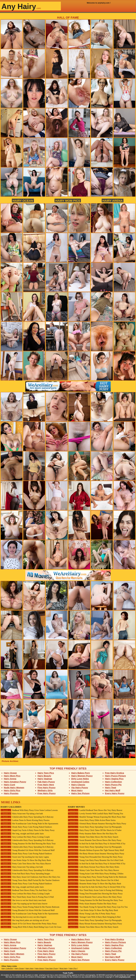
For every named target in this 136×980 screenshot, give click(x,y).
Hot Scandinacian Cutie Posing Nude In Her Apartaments (29, 824)
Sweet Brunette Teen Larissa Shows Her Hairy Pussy (95, 897)
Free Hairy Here (46, 785)
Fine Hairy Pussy (47, 787)
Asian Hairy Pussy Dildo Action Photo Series (92, 820)
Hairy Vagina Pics (114, 779)
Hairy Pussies (11, 793)
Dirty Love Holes (80, 779)
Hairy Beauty (44, 776)
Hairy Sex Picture (80, 793)
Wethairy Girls (45, 790)
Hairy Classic (78, 785)
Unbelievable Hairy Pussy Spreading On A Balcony (27, 817)
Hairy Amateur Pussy (15, 782)
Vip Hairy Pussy (80, 787)
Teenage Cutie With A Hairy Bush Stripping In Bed (94, 917)
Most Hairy (77, 790)
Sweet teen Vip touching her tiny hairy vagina (25, 857)
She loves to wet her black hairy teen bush (23, 900)
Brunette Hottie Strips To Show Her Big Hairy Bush (94, 884)
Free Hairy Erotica (115, 773)
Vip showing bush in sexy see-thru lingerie (23, 917)
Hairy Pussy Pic (113, 785)
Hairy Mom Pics (68, 201)
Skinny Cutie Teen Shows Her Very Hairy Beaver (93, 870)
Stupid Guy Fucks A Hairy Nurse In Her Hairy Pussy (28, 830)
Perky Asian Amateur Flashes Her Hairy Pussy (92, 904)
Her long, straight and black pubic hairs (22, 834)
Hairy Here (29, 968)
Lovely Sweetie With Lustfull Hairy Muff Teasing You (95, 814)
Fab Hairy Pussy (46, 782)
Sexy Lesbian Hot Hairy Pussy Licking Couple (25, 837)
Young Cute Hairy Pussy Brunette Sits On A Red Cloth (96, 860)
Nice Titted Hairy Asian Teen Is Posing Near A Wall (27, 897)
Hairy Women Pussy (82, 776)
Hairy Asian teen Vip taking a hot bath (22, 814)
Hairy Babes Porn (81, 773)
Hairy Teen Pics (46, 773)
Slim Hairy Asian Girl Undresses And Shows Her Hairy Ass (30, 877)
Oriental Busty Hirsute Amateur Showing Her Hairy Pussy (97, 824)
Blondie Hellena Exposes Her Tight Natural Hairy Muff (96, 850)
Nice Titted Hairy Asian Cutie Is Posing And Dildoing (95, 890)
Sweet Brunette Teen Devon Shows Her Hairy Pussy (95, 840)
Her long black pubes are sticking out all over (25, 920)
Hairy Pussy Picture (115, 776)
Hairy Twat (111, 787)
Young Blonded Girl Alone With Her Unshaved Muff (28, 850)
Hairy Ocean (23, 201)
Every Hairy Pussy (115, 793)
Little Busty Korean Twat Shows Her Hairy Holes (94, 867)
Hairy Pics (73, 968)
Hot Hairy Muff (113, 790)
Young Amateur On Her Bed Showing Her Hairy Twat (28, 844)
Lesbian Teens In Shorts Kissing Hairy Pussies (25, 820)
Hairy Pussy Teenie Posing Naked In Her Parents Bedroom (30, 907)
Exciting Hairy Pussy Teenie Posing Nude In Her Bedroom (97, 877)
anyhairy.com (125, 977)
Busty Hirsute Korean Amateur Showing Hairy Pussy (95, 924)
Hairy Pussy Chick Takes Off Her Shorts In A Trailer (95, 830)
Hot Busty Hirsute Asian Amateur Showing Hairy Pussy (96, 854)
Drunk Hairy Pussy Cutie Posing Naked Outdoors (26, 827)
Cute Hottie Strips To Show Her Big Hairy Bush (26, 860)
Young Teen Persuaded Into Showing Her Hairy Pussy (95, 857)
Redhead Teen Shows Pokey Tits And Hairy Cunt (26, 890)
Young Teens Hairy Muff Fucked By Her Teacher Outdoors (30, 880)
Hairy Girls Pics (12, 790)
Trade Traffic (68, 973)
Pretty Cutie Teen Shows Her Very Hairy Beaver (26, 864)
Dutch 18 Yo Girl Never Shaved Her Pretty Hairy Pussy (29, 924)
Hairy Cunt (10, 785)
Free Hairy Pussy (47, 793)
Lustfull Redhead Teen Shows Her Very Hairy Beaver (95, 810)
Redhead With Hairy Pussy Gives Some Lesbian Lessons (29, 810)
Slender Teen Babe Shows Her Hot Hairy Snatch (93, 837)
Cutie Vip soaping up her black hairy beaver (24, 904)
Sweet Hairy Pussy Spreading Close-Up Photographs (95, 827)
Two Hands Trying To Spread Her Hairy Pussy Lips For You (98, 907)
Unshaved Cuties (80, 782)
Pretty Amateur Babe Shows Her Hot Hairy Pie (92, 834)
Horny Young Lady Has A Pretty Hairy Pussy (92, 914)
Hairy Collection (114, 782)
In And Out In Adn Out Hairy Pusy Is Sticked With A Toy (97, 844)
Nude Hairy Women (14, 787)
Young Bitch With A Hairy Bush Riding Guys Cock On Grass (31, 927)
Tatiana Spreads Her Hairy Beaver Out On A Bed (93, 880)
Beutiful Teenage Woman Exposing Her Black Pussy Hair (97, 817)
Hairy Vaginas (45, 779)
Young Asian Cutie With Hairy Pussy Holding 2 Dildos (96, 874)
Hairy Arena (113, 201)
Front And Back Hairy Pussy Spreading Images (25, 874)
